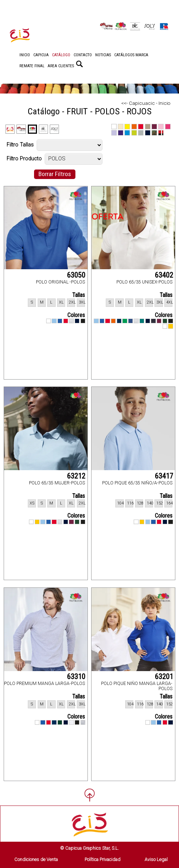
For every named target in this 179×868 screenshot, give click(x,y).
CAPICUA (41, 55)
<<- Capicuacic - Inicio (146, 103)
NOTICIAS (103, 55)
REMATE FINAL (32, 66)
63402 (164, 275)
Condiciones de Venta (36, 859)
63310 (76, 677)
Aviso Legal (156, 859)
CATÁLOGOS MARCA (131, 55)
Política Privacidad (102, 859)
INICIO (25, 55)
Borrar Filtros (55, 174)
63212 (76, 476)
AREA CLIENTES (61, 66)
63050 (76, 275)
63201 (164, 677)
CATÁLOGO (61, 55)
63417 (164, 476)
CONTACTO (83, 55)
